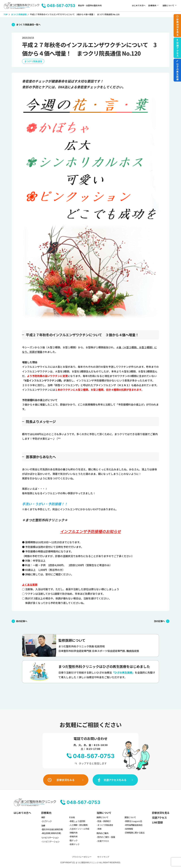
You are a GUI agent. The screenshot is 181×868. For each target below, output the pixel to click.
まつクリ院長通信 (33, 61)
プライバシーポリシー (82, 857)
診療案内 (152, 5)
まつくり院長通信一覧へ (28, 24)
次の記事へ (159, 621)
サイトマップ (103, 857)
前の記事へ (22, 621)
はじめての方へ (139, 5)
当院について (168, 5)
